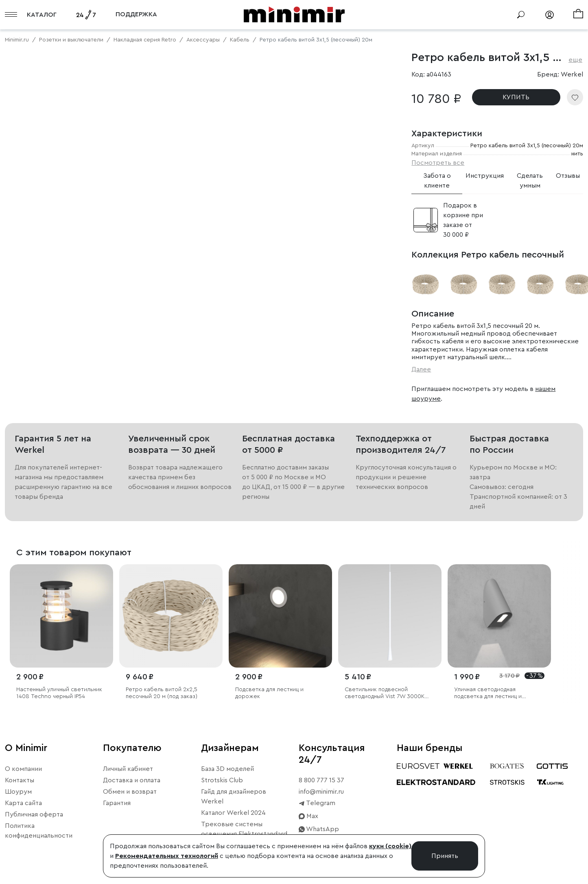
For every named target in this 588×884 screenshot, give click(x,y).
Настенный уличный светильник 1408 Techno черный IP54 (59, 693)
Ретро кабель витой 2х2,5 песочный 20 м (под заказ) (162, 693)
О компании (23, 769)
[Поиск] (521, 15)
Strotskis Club (222, 780)
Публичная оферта (34, 814)
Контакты (20, 780)
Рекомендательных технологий (167, 856)
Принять (445, 856)
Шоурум (18, 792)
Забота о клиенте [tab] (437, 181)
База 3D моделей (227, 769)
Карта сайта (23, 803)
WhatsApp (319, 829)
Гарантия (117, 803)
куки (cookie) (390, 846)
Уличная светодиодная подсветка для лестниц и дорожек (488, 693)
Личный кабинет (128, 769)
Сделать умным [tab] (530, 181)
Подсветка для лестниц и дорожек (269, 693)
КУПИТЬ (516, 97)
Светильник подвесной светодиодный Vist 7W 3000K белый (385, 693)
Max (308, 816)
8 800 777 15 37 (321, 780)
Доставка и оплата (132, 780)
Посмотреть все (438, 163)
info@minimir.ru (321, 792)
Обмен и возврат (130, 792)
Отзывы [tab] (568, 176)
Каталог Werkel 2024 (233, 813)
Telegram (317, 803)
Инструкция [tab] (485, 176)
